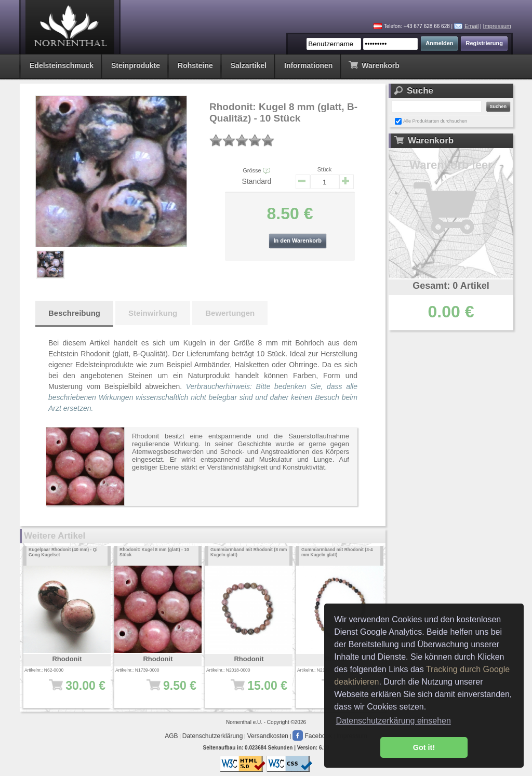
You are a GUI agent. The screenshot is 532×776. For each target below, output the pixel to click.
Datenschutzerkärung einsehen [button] (393, 721)
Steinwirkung (153, 313)
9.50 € (161, 691)
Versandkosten (268, 736)
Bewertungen (230, 313)
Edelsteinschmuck (62, 65)
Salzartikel (249, 65)
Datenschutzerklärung (213, 736)
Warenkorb (374, 65)
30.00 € (70, 691)
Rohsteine (195, 65)
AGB (171, 736)
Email (472, 26)
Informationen (308, 65)
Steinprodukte (136, 65)
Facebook (312, 736)
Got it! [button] (424, 747)
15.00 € (252, 691)
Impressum (497, 26)
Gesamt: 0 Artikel (451, 286)
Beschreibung (74, 313)
